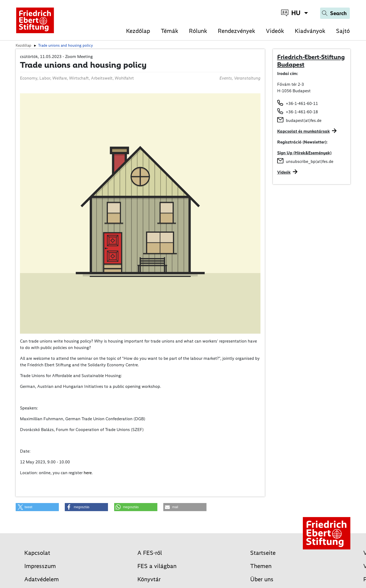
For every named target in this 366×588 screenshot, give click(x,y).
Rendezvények (236, 31)
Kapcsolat (37, 553)
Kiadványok (310, 31)
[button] (37, 507)
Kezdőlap (138, 31)
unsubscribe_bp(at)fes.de (310, 161)
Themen (261, 566)
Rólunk (198, 31)
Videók (275, 31)
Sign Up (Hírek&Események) (304, 153)
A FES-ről (150, 553)
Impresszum (40, 566)
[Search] (335, 13)
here (88, 473)
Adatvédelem (42, 579)
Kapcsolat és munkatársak (304, 131)
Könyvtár (149, 579)
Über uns (262, 579)
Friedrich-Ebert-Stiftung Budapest (311, 61)
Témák (170, 31)
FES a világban (157, 566)
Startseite (263, 553)
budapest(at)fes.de (304, 120)
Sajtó (343, 31)
